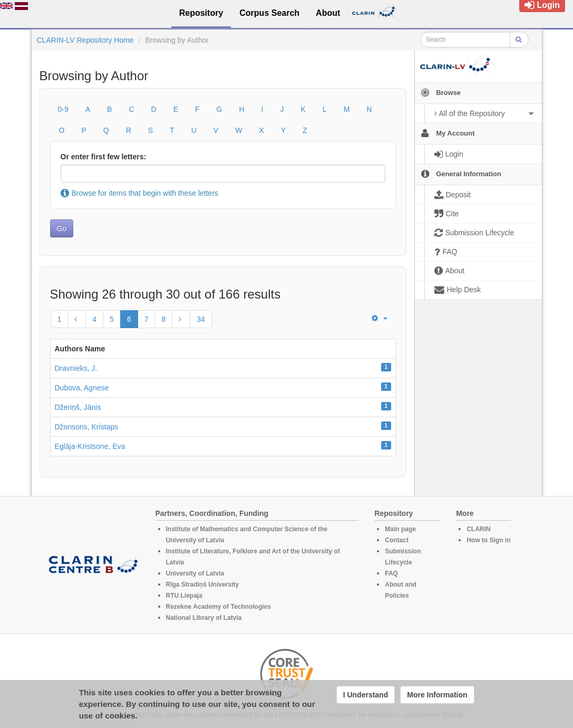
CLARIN (478, 529)
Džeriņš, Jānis (78, 407)
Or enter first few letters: (104, 157)
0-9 (63, 109)
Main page (400, 529)
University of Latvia (195, 573)
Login (542, 5)
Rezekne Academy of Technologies (218, 607)
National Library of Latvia (204, 618)
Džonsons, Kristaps (87, 427)
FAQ (391, 573)
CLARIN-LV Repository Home (85, 40)
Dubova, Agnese (82, 388)
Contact (397, 540)
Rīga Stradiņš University (203, 585)
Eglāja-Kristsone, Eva (90, 446)
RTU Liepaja (184, 596)
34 (201, 319)
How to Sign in (488, 540)
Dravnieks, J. (76, 368)
